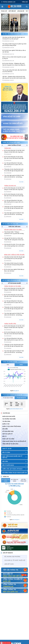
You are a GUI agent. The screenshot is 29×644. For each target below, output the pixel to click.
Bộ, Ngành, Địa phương (12, 557)
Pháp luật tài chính (8, 439)
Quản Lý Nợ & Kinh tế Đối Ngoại (12, 426)
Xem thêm (21, 182)
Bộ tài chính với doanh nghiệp (11, 280)
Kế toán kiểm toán (8, 431)
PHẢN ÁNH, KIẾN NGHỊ (14, 227)
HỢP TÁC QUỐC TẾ (7, 434)
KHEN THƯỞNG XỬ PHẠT (14, 145)
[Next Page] (25, 23)
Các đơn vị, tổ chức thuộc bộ (15, 560)
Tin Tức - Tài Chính (8, 34)
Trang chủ (4, 11)
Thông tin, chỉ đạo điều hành (11, 142)
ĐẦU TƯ (4, 436)
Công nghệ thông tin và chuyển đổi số (14, 441)
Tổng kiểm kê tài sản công (10, 444)
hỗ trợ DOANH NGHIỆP (14, 283)
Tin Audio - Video (19, 34)
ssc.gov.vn (16, 391)
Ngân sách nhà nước (9, 416)
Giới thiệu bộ (12, 11)
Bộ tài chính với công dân (10, 224)
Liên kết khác (9, 564)
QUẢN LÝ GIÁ (6, 424)
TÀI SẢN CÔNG (6, 421)
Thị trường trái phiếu (9, 419)
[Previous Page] (4, 23)
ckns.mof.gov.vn (16, 520)
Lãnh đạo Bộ (21, 11)
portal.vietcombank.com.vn (16, 409)
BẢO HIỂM (5, 429)
